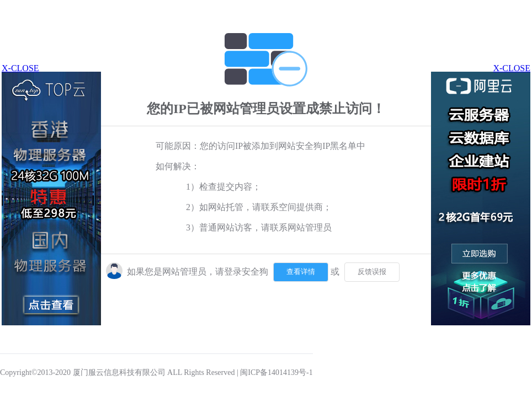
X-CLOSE (512, 68)
